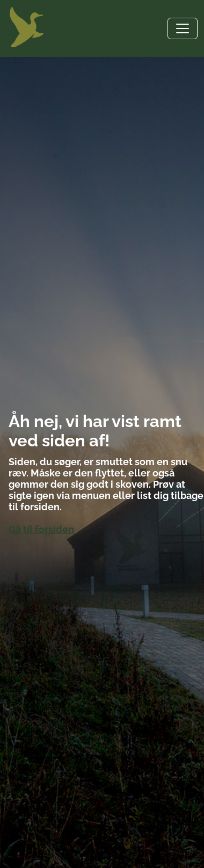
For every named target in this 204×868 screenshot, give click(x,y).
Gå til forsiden (41, 529)
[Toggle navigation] (183, 28)
